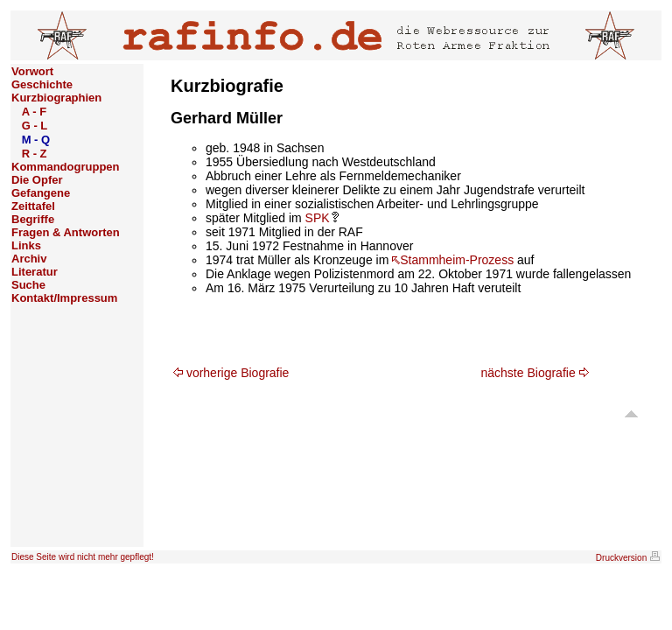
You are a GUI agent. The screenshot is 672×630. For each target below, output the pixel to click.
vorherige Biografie (231, 373)
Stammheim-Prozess (453, 260)
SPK (322, 218)
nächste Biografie (535, 373)
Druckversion (628, 558)
